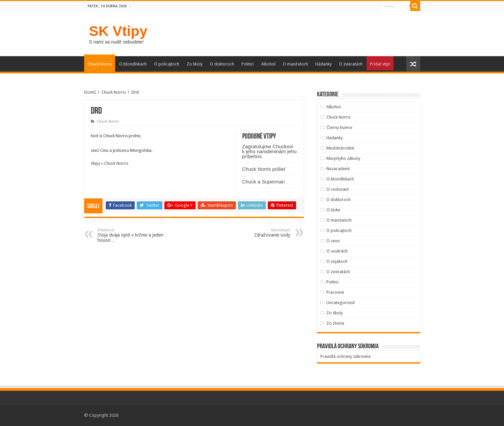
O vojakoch (337, 261)
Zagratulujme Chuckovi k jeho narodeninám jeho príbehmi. (269, 151)
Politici (248, 64)
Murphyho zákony (343, 158)
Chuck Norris (100, 64)
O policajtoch (167, 64)
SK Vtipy (118, 31)
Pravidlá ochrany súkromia (345, 356)
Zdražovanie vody (256, 233)
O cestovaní (337, 189)
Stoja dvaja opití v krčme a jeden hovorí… (132, 235)
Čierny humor (339, 127)
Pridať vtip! (380, 64)
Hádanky (324, 64)
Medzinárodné (340, 148)
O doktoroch (222, 64)
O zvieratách (351, 64)
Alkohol (268, 64)
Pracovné (335, 292)
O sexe (333, 241)
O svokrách (337, 251)
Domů (90, 92)
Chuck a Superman (263, 182)
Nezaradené (338, 169)
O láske (333, 210)
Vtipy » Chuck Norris (110, 163)
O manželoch (295, 64)
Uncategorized (340, 303)
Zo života (335, 323)
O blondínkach (133, 64)
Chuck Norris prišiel (264, 169)
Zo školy (195, 64)
